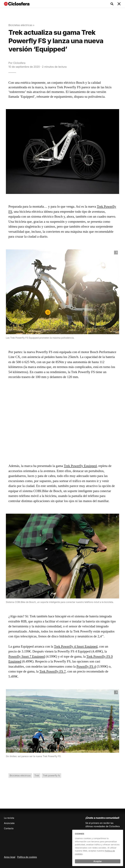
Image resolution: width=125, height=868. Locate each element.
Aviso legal (10, 857)
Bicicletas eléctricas (20, 25)
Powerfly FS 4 (86, 666)
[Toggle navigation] (119, 4)
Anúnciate (9, 823)
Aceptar (98, 861)
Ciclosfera (19, 63)
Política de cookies (27, 857)
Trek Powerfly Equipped (80, 466)
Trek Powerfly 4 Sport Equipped (76, 646)
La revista (9, 818)
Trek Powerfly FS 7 (52, 671)
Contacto (9, 828)
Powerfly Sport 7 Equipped (27, 656)
